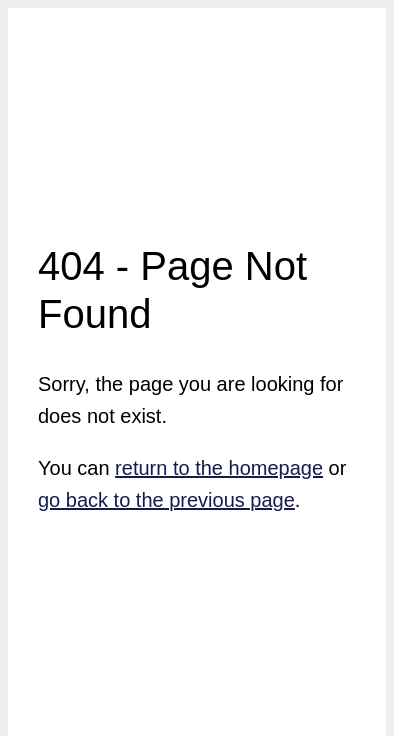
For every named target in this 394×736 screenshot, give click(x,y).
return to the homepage (219, 468)
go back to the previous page (166, 500)
